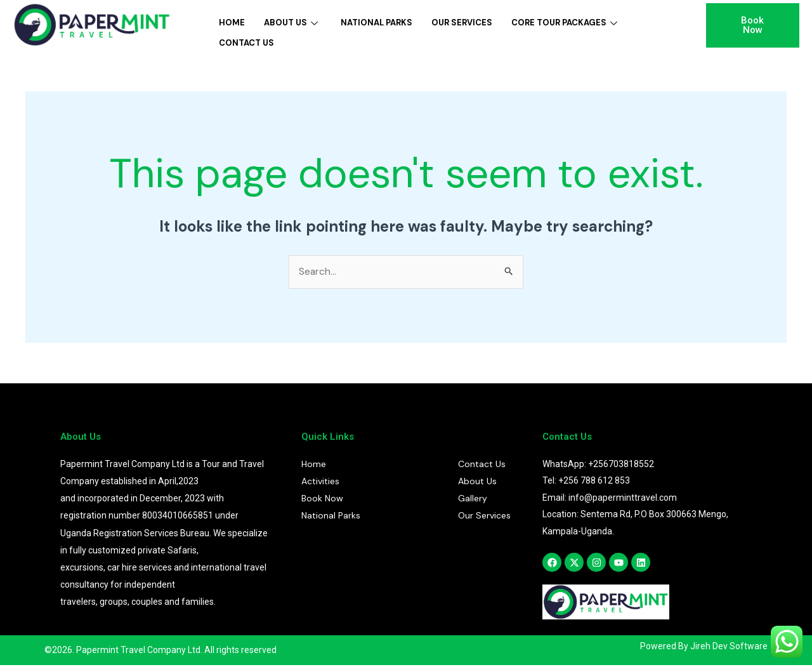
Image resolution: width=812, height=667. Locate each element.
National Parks (377, 21)
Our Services (462, 21)
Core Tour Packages (564, 21)
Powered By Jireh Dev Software (704, 648)
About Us (291, 21)
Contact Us (246, 38)
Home (232, 21)
